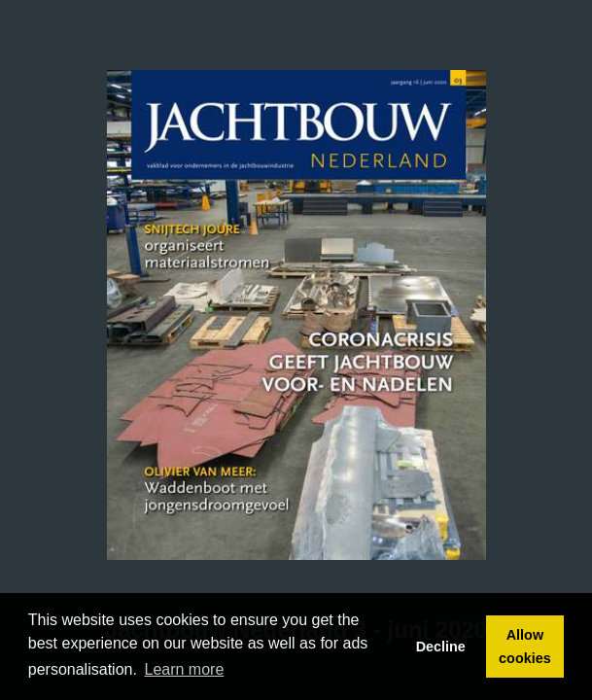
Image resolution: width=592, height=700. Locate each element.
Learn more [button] (185, 669)
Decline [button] (441, 647)
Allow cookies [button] (525, 647)
